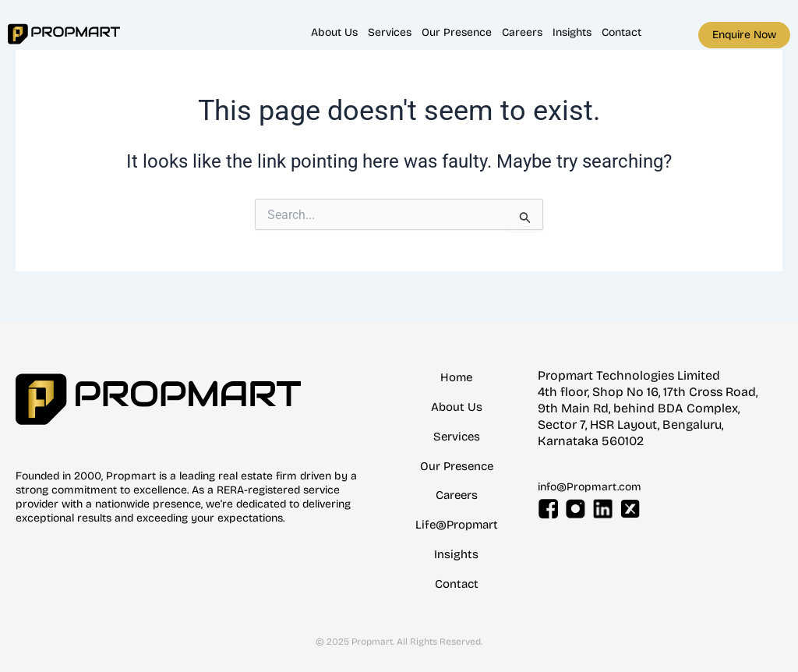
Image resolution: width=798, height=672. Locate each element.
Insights (572, 32)
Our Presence (457, 32)
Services (390, 32)
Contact (621, 32)
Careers (522, 32)
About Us (334, 32)
